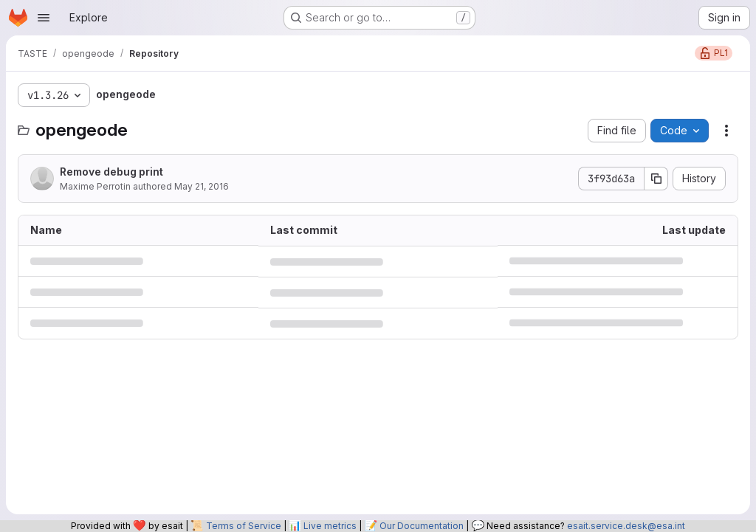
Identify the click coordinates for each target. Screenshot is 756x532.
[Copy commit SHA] (656, 179)
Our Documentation (422, 526)
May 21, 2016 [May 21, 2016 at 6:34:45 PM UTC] (202, 186)
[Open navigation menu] (44, 18)
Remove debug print (111, 172)
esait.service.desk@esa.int (626, 526)
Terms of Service (244, 526)
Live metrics (330, 526)
